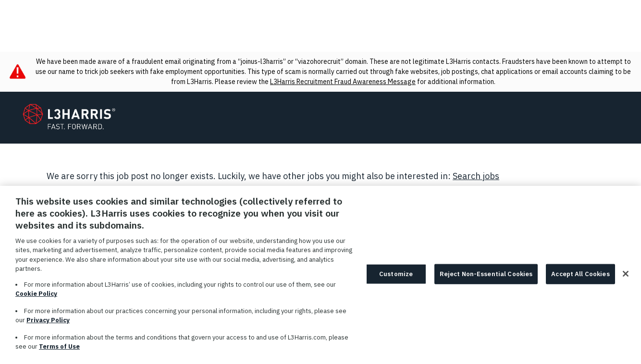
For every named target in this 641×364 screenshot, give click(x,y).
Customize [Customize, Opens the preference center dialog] (396, 280)
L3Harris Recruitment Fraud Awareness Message (343, 82)
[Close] (626, 279)
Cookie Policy (36, 299)
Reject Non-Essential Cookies (486, 280)
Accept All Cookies (580, 280)
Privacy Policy (48, 326)
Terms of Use (59, 352)
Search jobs (476, 176)
